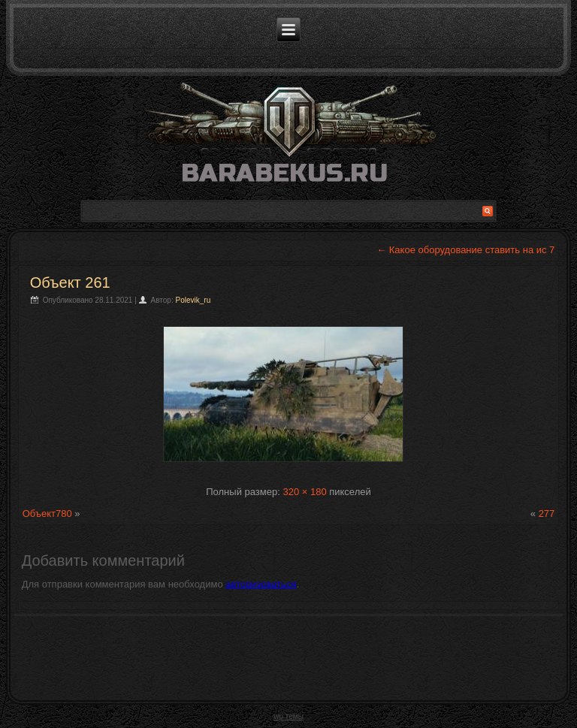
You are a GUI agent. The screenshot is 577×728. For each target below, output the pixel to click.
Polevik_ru (193, 300)
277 (547, 514)
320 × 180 (304, 492)
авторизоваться (261, 584)
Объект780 (47, 514)
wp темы (288, 716)
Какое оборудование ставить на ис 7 (465, 250)
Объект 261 (70, 282)
